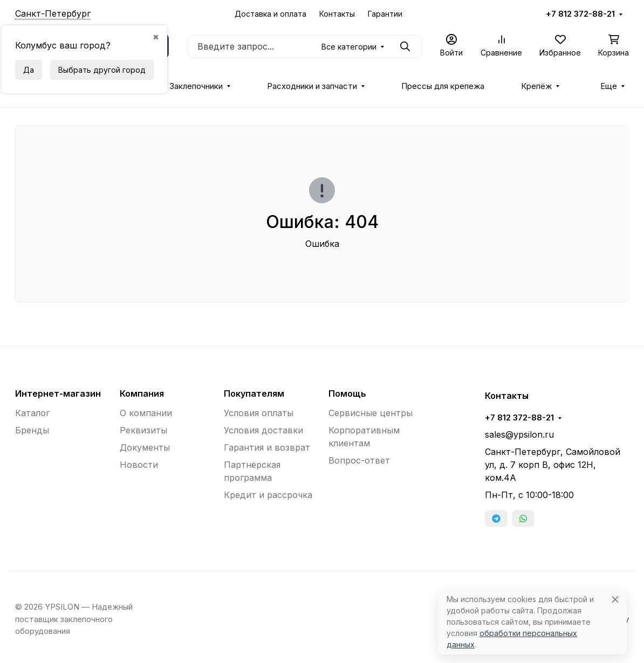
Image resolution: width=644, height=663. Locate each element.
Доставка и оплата (270, 14)
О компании (146, 413)
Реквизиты (143, 430)
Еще (609, 86)
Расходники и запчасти (312, 86)
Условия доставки (263, 430)
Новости (139, 465)
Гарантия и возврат (267, 447)
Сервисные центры (371, 413)
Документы (145, 447)
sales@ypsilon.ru (519, 434)
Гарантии (385, 14)
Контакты (337, 14)
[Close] (615, 599)
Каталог (32, 413)
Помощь (347, 393)
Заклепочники (196, 86)
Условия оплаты (259, 413)
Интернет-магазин (58, 393)
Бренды (32, 430)
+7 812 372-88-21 (580, 14)
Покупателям (254, 393)
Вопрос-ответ (359, 460)
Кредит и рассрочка (268, 495)
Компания (142, 393)
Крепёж (536, 86)
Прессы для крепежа (443, 86)
